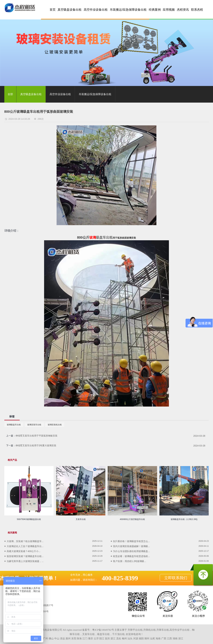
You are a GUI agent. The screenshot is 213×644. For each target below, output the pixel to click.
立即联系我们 (176, 578)
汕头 (130, 638)
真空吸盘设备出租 (70, 10)
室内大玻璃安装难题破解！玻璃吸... (131, 546)
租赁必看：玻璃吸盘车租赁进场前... (131, 556)
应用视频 (169, 10)
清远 (62, 638)
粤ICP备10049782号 (103, 630)
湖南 (175, 638)
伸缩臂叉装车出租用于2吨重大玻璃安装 (36, 445)
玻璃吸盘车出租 (14, 425)
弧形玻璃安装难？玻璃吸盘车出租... (25, 556)
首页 (53, 10)
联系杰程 (197, 10)
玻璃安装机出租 (55, 425)
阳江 (102, 638)
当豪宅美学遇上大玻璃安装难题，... (25, 561)
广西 (164, 638)
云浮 (96, 638)
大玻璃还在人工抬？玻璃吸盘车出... (25, 546)
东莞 (74, 638)
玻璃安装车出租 (34, 425)
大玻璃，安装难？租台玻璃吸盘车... (25, 541)
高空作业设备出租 (96, 10)
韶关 (107, 638)
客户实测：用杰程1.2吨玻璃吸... (130, 561)
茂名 (119, 638)
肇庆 (91, 638)
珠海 (79, 638)
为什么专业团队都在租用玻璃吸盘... (131, 551)
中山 (57, 638)
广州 (45, 638)
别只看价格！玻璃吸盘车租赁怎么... (131, 541)
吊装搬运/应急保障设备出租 (128, 10)
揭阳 (141, 638)
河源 (136, 638)
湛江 (113, 638)
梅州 (124, 638)
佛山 (51, 638)
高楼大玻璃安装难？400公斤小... (24, 551)
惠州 (68, 638)
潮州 (147, 638)
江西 (169, 638)
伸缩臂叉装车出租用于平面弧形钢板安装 (36, 436)
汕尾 (152, 638)
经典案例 (155, 10)
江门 (85, 638)
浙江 (181, 638)
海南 (158, 638)
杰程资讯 (183, 10)
